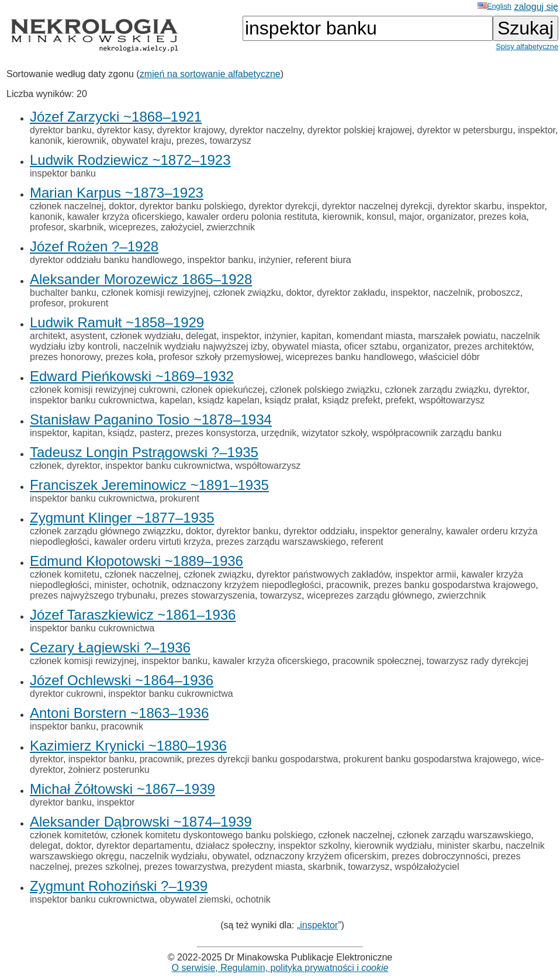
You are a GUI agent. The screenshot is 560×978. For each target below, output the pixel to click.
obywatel (231, 856)
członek (46, 466)
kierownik (87, 141)
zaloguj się (536, 7)
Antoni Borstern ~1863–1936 (119, 713)
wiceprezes (132, 227)
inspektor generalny (400, 531)
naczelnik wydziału (169, 856)
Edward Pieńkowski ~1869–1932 (132, 376)
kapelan (176, 400)
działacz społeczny (234, 846)
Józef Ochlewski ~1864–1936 (122, 680)
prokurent (89, 303)
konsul (380, 217)
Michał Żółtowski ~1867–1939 (122, 789)
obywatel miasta (305, 346)
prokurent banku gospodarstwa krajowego (430, 759)
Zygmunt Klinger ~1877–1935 (122, 518)
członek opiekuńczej (223, 390)
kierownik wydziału (393, 846)
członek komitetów (68, 835)
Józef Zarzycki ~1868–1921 (116, 117)
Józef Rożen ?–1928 (94, 246)
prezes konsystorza (216, 433)
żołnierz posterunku (109, 770)
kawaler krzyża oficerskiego (125, 217)
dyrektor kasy (125, 130)
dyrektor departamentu (144, 846)
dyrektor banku (61, 130)
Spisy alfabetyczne (527, 46)
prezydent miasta (267, 867)
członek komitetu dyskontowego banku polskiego (212, 835)
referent (367, 542)
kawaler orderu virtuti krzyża (152, 542)
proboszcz (499, 293)
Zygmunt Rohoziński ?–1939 (119, 886)
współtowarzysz (452, 400)
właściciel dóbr (450, 357)
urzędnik (279, 433)
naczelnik (453, 293)
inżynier (274, 260)
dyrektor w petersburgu (465, 130)
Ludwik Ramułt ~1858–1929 (117, 322)
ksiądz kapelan (229, 400)
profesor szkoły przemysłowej (219, 357)
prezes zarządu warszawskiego (281, 542)
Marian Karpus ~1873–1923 (117, 193)
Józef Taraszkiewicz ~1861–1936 (133, 615)
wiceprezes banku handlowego (350, 357)
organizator (450, 217)
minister (110, 585)
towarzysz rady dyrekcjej (478, 661)
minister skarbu (469, 846)
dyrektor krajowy (191, 130)
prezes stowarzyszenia (208, 595)
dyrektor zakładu (351, 293)
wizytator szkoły (334, 433)
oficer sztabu (371, 346)
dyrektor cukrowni (66, 694)
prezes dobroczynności (440, 856)
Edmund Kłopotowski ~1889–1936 (136, 561)
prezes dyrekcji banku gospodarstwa (263, 759)
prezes (191, 141)
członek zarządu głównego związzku (105, 531)
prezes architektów (492, 346)
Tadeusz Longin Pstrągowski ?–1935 (144, 452)
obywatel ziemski (195, 899)
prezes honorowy (65, 357)
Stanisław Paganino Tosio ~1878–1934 (151, 419)
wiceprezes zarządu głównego (369, 595)
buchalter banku (63, 293)
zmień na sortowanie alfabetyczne (210, 74)
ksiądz (121, 433)
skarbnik (87, 227)
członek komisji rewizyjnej (155, 293)
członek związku (247, 293)
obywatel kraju (141, 141)
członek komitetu (65, 574)
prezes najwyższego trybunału (92, 595)
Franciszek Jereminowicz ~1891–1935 (149, 485)
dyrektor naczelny (266, 130)
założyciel (181, 227)
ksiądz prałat (291, 400)
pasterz (155, 433)
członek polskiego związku (325, 390)
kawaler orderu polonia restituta (252, 217)
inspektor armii (426, 574)
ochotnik (149, 585)
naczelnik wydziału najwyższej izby (195, 346)
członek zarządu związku (436, 390)
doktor (122, 206)
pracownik (347, 585)
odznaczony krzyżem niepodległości (246, 585)
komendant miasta (375, 336)
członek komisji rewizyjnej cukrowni (103, 390)
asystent (88, 336)
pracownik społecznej (377, 661)
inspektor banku (63, 173)
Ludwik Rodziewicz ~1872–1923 (130, 160)
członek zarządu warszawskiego (464, 835)
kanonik (46, 141)
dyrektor (510, 390)
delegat (201, 336)
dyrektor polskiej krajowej (360, 130)
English (495, 6)
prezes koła (502, 217)
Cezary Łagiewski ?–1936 (110, 647)
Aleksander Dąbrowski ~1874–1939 (141, 822)
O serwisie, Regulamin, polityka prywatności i (280, 968)
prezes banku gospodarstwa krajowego (455, 585)
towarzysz (231, 141)
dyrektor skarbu (469, 206)
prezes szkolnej (107, 867)
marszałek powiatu (457, 336)
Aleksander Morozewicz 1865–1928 (141, 279)
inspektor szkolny (314, 846)
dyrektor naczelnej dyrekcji (377, 206)
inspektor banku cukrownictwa (92, 400)
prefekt (400, 400)
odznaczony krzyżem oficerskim (320, 856)
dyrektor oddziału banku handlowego (106, 260)
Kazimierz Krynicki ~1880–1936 (128, 746)
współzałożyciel (427, 867)
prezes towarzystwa (186, 867)
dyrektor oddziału (319, 531)
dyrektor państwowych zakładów (324, 574)
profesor (47, 227)
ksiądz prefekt (352, 400)
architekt (47, 336)
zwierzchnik (231, 227)
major (410, 217)
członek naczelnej (67, 206)
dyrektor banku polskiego (192, 206)
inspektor (537, 130)
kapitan (316, 336)
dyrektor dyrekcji (282, 206)
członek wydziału (146, 336)
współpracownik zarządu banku (437, 433)
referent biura (324, 260)
